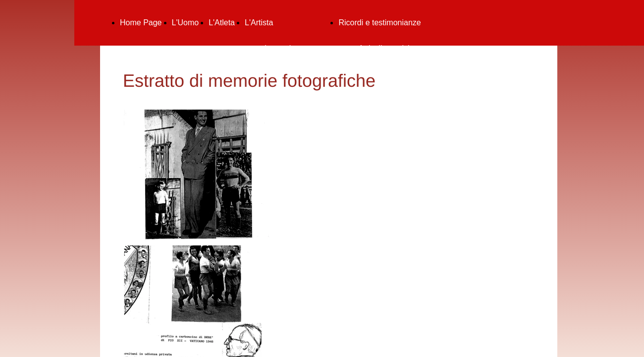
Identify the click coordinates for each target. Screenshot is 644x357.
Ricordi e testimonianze (379, 23)
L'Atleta (222, 23)
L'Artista (259, 23)
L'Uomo (186, 23)
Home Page (141, 23)
